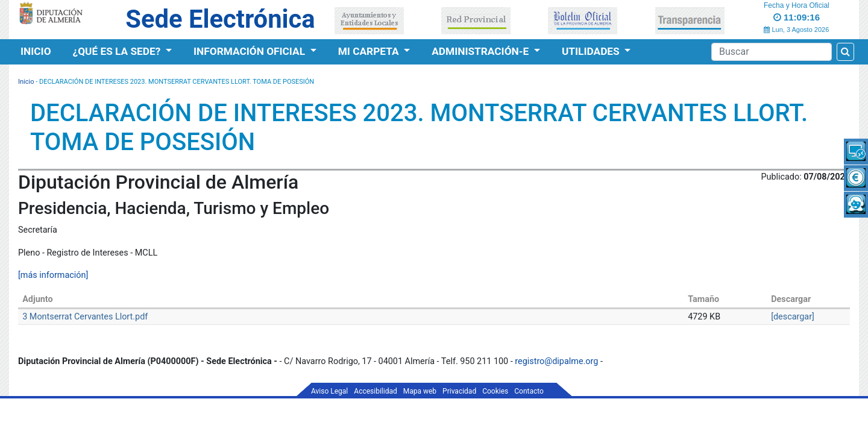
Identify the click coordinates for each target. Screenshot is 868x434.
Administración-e (481, 51)
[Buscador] (772, 52)
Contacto (529, 391)
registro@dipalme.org (556, 361)
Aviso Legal (329, 391)
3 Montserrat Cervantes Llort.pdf (85, 317)
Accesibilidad (375, 391)
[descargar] (793, 317)
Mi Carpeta (370, 51)
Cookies (495, 391)
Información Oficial (250, 51)
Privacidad (459, 391)
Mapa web (420, 391)
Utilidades (592, 51)
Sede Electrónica (220, 19)
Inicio (36, 51)
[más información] (53, 275)
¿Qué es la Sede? (118, 51)
